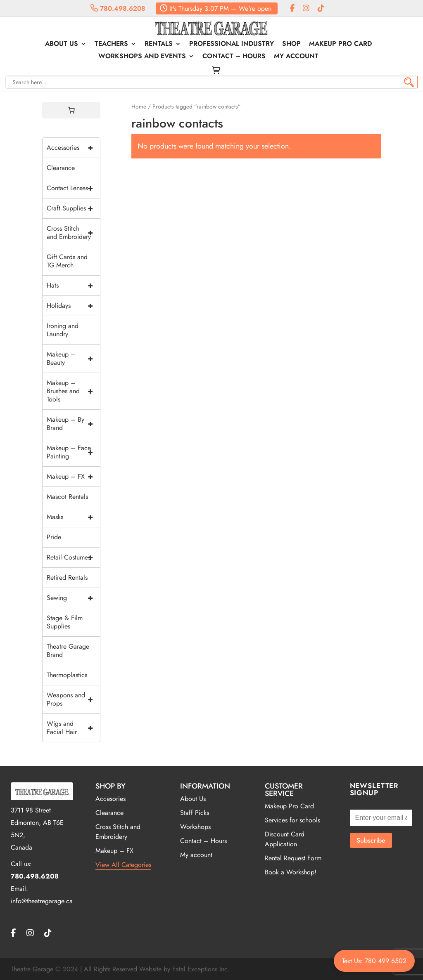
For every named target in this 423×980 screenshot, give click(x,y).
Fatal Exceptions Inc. (201, 969)
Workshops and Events (142, 57)
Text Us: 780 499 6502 (374, 961)
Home (139, 106)
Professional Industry (232, 45)
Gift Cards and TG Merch (67, 261)
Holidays (73, 306)
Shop (291, 45)
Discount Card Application (285, 839)
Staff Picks (195, 813)
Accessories (73, 148)
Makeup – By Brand (73, 424)
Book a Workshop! (291, 872)
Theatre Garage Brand (68, 651)
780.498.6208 (118, 8)
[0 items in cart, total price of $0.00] (71, 110)
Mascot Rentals (67, 497)
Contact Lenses (73, 188)
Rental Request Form (293, 858)
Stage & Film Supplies (65, 622)
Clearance (61, 168)
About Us (62, 45)
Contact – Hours (234, 57)
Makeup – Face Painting (73, 452)
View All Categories (123, 865)
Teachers (111, 45)
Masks (73, 517)
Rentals (159, 45)
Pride (54, 537)
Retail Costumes (73, 557)
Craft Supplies (73, 208)
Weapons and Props (73, 699)
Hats (73, 286)
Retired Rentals (67, 577)
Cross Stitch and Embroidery (73, 233)
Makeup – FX (73, 477)
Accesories (111, 799)
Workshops (195, 827)
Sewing (73, 598)
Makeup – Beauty (73, 359)
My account (296, 57)
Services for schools (292, 820)
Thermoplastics (67, 675)
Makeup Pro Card (340, 45)
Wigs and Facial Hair (73, 728)
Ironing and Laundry (63, 330)
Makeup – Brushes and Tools (73, 391)
